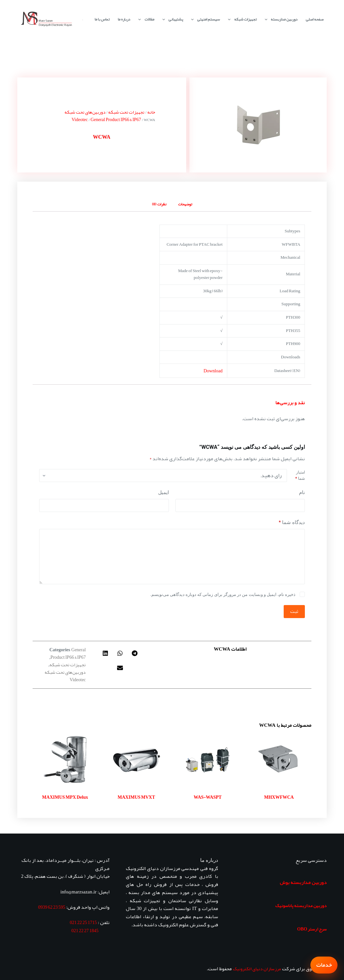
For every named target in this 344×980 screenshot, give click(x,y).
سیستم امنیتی (204, 19)
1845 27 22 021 (85, 931)
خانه (151, 112)
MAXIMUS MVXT (136, 797)
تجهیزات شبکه (241, 19)
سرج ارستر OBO (312, 929)
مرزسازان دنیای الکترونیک (257, 969)
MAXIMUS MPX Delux (65, 797)
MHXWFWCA (279, 797)
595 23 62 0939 (52, 907)
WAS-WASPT (208, 797)
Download (213, 371)
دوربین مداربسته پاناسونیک (301, 905)
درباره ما (124, 19)
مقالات (145, 19)
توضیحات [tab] (185, 204)
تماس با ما (102, 19)
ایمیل (164, 492)
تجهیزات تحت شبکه (126, 112)
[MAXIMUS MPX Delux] (65, 760)
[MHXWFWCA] (279, 760)
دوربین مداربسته (280, 19)
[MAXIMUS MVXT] (136, 760)
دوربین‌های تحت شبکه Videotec (85, 116)
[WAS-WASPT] (208, 760)
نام (302, 492)
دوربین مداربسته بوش (303, 882)
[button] (135, 653)
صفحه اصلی (314, 19)
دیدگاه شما (292, 523)
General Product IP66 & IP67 (116, 119)
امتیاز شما (300, 476)
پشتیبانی (171, 19)
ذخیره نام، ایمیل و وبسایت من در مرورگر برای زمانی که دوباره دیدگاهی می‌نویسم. (223, 594)
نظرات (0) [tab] (159, 204)
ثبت (294, 611)
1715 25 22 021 (83, 922)
